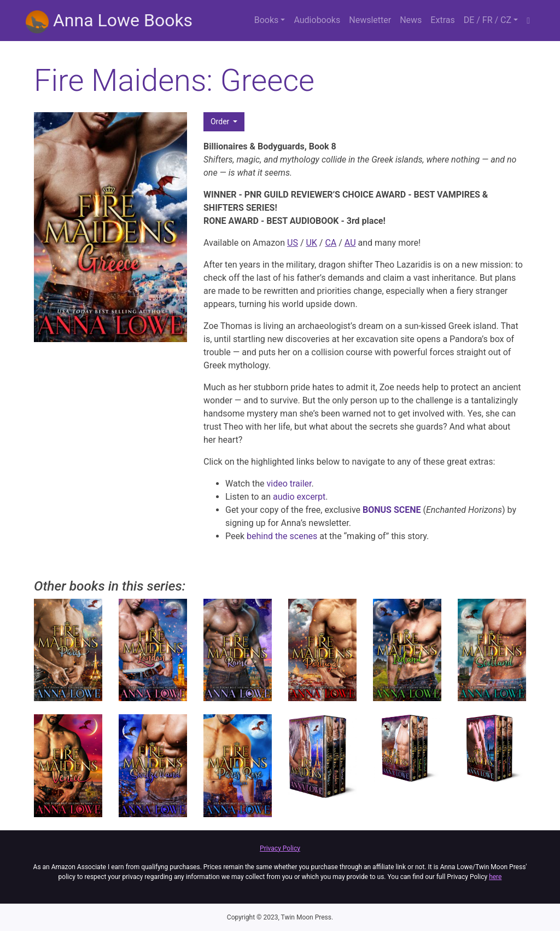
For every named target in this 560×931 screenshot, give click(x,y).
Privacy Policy (280, 848)
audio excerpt (299, 497)
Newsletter (370, 20)
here (495, 877)
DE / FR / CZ (488, 20)
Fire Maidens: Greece (174, 80)
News (411, 20)
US (293, 243)
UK (311, 243)
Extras (442, 20)
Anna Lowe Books (109, 22)
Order (221, 122)
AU (350, 243)
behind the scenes (282, 536)
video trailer (289, 484)
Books (267, 20)
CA (331, 243)
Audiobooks (317, 20)
